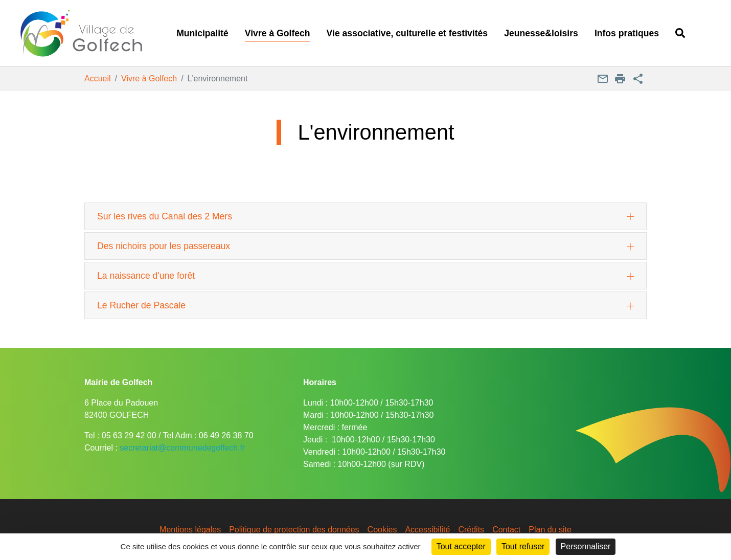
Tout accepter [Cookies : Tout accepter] (461, 546)
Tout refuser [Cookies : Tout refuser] (523, 546)
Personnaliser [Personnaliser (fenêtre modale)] (586, 546)
